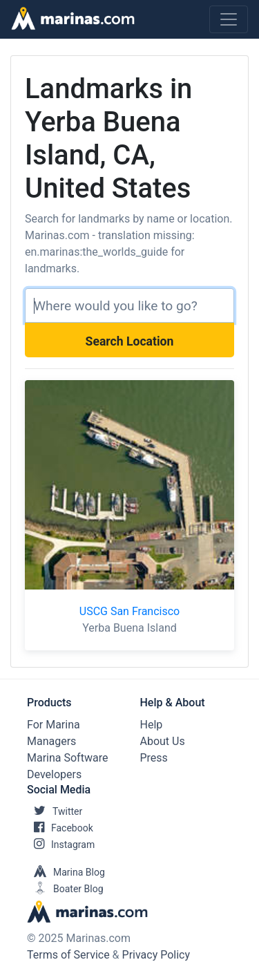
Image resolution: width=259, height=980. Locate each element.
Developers (54, 774)
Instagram (61, 845)
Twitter (55, 811)
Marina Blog (66, 872)
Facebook (60, 828)
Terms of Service (68, 955)
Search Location (130, 341)
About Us (163, 741)
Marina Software (67, 758)
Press (154, 758)
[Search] (129, 305)
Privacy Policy (156, 955)
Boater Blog (65, 889)
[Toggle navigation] (229, 19)
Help (152, 725)
